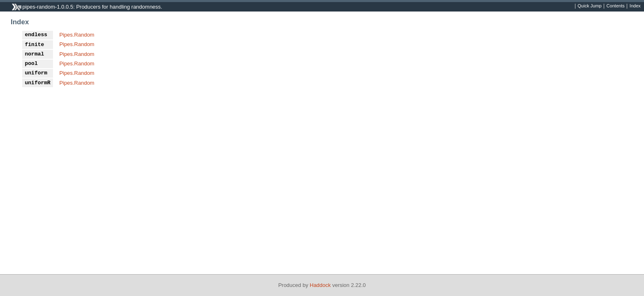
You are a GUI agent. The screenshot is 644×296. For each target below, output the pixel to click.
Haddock (320, 285)
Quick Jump (589, 6)
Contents (616, 6)
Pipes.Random (77, 35)
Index (635, 6)
